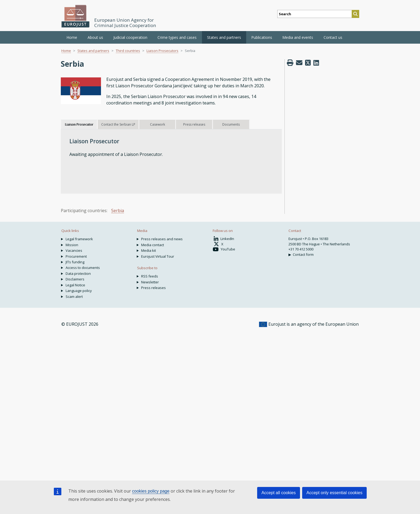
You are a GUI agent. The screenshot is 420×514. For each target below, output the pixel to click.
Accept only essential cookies (334, 493)
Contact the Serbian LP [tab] (118, 124)
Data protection (78, 273)
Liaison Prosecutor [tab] (79, 124)
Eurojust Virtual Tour (158, 256)
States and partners (93, 51)
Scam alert (74, 297)
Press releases (153, 288)
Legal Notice (75, 285)
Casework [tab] (157, 124)
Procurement (76, 256)
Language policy (79, 291)
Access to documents (83, 268)
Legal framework (79, 239)
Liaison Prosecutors (162, 51)
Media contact (153, 245)
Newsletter (150, 282)
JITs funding (75, 262)
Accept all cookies (279, 493)
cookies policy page (151, 491)
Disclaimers (75, 279)
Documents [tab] (231, 124)
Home (72, 37)
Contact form (303, 254)
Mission (72, 245)
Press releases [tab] (194, 124)
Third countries (128, 51)
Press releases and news (162, 239)
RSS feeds (150, 276)
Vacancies (74, 250)
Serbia (118, 211)
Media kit (149, 250)
